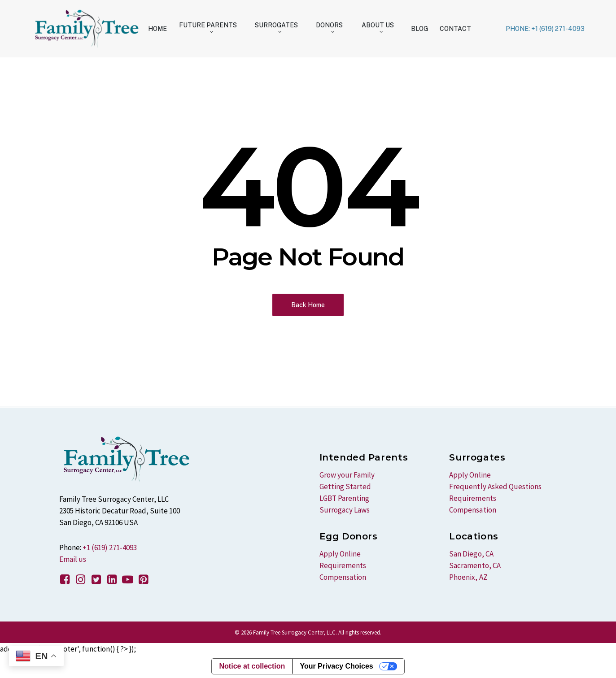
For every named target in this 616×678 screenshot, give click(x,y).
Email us (73, 559)
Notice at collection (252, 666)
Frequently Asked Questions (495, 487)
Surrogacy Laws (345, 510)
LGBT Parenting (344, 498)
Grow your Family (347, 475)
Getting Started (345, 487)
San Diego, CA (471, 554)
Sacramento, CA (475, 565)
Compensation (343, 577)
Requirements (343, 565)
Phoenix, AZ (468, 577)
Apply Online (340, 554)
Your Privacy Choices (336, 666)
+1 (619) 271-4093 (110, 548)
